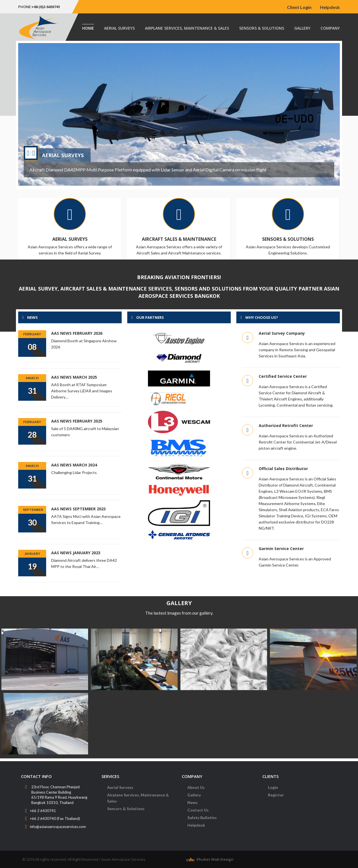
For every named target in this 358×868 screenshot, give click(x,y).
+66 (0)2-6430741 (46, 7)
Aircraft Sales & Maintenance (179, 239)
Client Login (299, 7)
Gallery (302, 28)
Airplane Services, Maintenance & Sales (187, 28)
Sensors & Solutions (262, 28)
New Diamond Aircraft (75, 157)
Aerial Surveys (119, 28)
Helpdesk (330, 7)
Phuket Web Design (215, 859)
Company (330, 28)
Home (88, 28)
